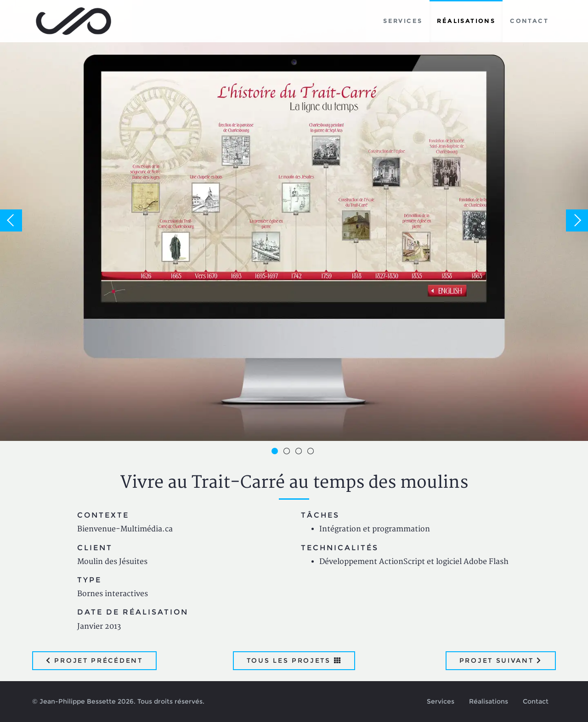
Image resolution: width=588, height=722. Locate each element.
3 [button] (300, 452)
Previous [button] (11, 220)
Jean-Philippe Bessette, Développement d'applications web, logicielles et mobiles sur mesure (74, 21)
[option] (294, 220)
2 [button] (288, 452)
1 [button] (276, 452)
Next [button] (577, 220)
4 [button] (312, 452)
